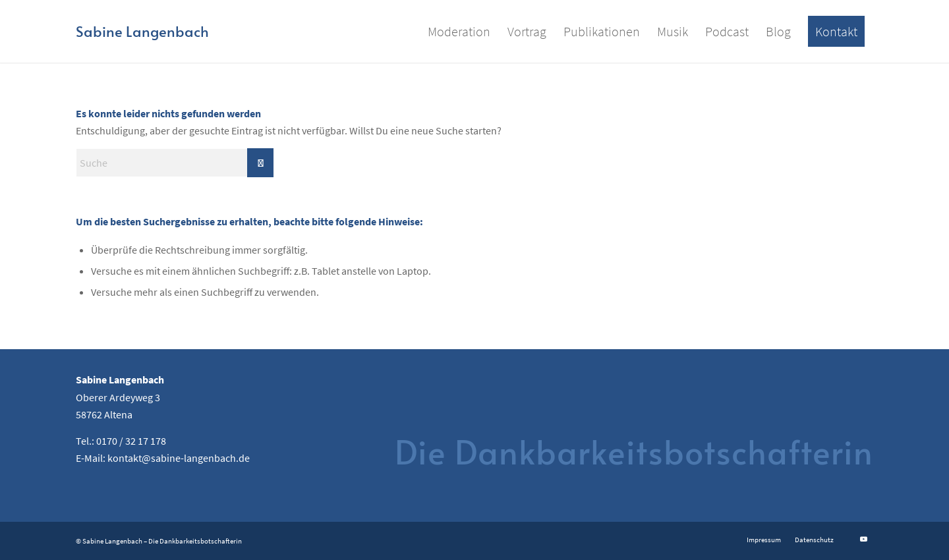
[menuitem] (459, 31)
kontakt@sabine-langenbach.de (179, 458)
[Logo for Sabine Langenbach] (142, 31)
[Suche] (175, 163)
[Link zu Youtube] (863, 539)
